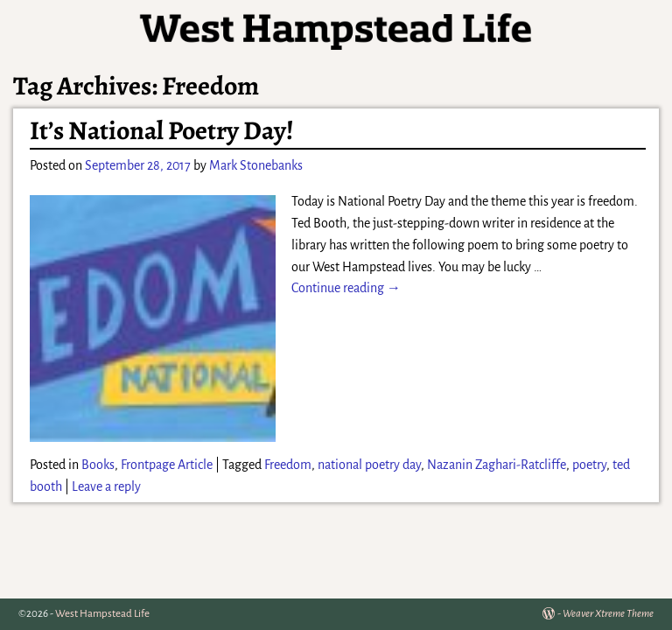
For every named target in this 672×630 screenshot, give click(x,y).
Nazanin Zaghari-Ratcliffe (497, 465)
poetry (589, 465)
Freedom (288, 465)
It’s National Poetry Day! (162, 130)
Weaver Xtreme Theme (608, 614)
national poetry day (369, 465)
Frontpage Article (167, 465)
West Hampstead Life (102, 614)
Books (98, 465)
